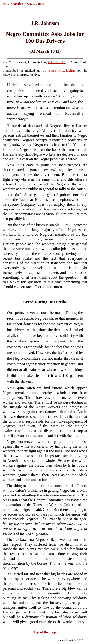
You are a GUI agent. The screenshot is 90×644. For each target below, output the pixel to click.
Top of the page (45, 632)
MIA (6, 4)
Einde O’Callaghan (62, 70)
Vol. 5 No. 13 (56, 62)
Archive (18, 4)
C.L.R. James (35, 4)
